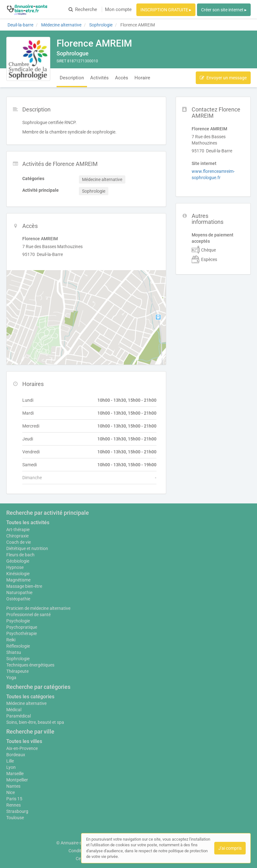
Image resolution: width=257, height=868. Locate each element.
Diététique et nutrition (27, 548)
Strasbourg (17, 811)
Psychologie (18, 621)
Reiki (11, 640)
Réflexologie (18, 646)
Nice (11, 792)
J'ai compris (230, 848)
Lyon (11, 767)
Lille (10, 761)
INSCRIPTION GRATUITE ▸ (166, 10)
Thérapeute (17, 671)
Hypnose (15, 567)
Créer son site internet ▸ (224, 10)
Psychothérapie (22, 633)
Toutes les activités (28, 522)
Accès (122, 78)
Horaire (142, 78)
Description (72, 78)
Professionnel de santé (28, 615)
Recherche (83, 9)
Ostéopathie (18, 599)
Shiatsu (14, 652)
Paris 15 (14, 799)
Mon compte (118, 9)
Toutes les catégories (30, 697)
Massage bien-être (24, 586)
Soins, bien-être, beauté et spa (35, 722)
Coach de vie (19, 542)
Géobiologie (18, 561)
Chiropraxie (17, 536)
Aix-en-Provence (22, 748)
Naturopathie (19, 593)
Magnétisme (18, 580)
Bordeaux (16, 755)
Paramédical (19, 716)
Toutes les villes (24, 741)
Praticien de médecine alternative (38, 608)
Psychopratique (22, 627)
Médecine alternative (26, 703)
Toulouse (15, 818)
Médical (14, 710)
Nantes (13, 786)
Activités (99, 78)
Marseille (15, 774)
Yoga (11, 678)
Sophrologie (18, 659)
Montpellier (17, 780)
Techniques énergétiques (30, 665)
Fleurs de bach (20, 555)
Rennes (14, 805)
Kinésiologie (18, 574)
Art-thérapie (18, 530)
